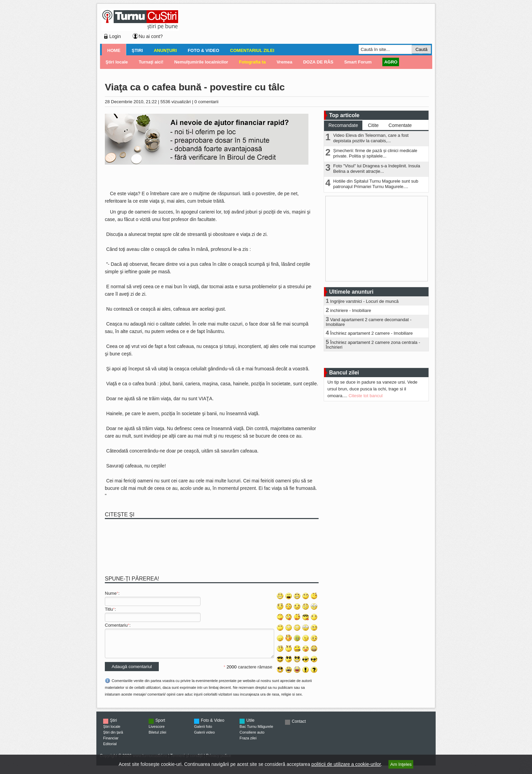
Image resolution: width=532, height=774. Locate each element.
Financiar (111, 743)
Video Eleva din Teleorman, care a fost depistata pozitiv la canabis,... (371, 138)
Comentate (400, 125)
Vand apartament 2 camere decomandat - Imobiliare (369, 322)
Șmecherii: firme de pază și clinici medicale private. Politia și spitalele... (375, 153)
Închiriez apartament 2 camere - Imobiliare (372, 333)
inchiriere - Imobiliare (351, 310)
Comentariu (116, 625)
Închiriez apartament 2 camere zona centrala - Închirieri (373, 345)
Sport (160, 725)
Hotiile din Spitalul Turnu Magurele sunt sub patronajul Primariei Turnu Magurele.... (376, 184)
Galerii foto (203, 732)
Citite (373, 125)
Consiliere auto (252, 737)
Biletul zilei (157, 737)
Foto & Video (203, 50)
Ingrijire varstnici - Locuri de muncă (364, 301)
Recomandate (343, 125)
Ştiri (137, 50)
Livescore (157, 732)
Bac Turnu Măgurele (256, 732)
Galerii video (204, 737)
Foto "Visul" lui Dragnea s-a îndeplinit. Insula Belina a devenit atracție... (377, 169)
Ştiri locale (112, 732)
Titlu (109, 609)
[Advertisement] (304, 25)
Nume (111, 593)
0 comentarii (206, 102)
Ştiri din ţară (113, 737)
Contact (299, 726)
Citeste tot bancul (365, 396)
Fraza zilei (248, 743)
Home (114, 50)
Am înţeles (401, 764)
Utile (250, 725)
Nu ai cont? (151, 36)
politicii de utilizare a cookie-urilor (346, 764)
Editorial (110, 749)
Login (115, 36)
